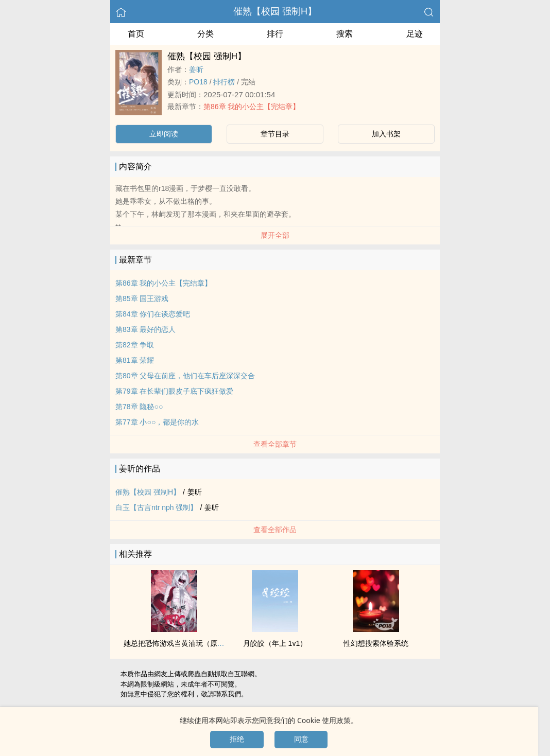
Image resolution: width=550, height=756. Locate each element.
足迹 (415, 34)
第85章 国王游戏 (142, 298)
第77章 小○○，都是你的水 (157, 422)
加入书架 (386, 134)
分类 (205, 34)
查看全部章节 (275, 444)
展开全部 (275, 235)
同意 (301, 739)
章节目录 (275, 134)
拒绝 (237, 739)
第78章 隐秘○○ (139, 407)
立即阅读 (164, 134)
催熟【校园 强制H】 (275, 11)
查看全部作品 (275, 530)
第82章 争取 (135, 345)
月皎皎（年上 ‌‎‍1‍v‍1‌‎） (275, 643)
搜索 (345, 34)
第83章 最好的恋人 (145, 329)
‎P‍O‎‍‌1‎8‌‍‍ (198, 82)
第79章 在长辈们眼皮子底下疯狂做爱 (174, 391)
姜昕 (196, 69)
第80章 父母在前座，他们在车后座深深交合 (185, 376)
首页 (136, 34)
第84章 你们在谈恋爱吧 (153, 314)
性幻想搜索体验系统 (376, 643)
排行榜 (224, 82)
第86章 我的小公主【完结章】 (252, 107)
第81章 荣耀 (135, 360)
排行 (275, 34)
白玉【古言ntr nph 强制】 (156, 507)
